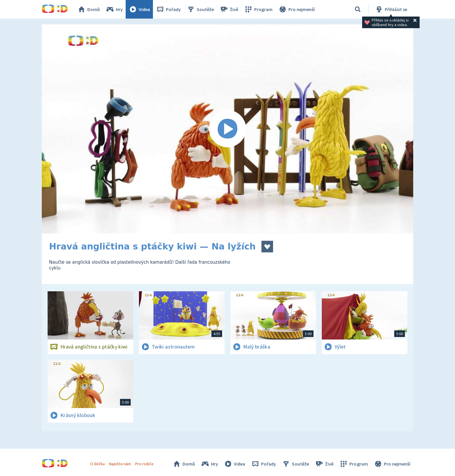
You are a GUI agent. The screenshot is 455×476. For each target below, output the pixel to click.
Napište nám (120, 464)
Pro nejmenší (297, 9)
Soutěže (200, 9)
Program (258, 9)
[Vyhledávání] (358, 9)
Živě (229, 9)
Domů (89, 9)
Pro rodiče (144, 464)
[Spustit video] (228, 129)
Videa (139, 9)
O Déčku (98, 464)
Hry (114, 9)
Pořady (168, 9)
